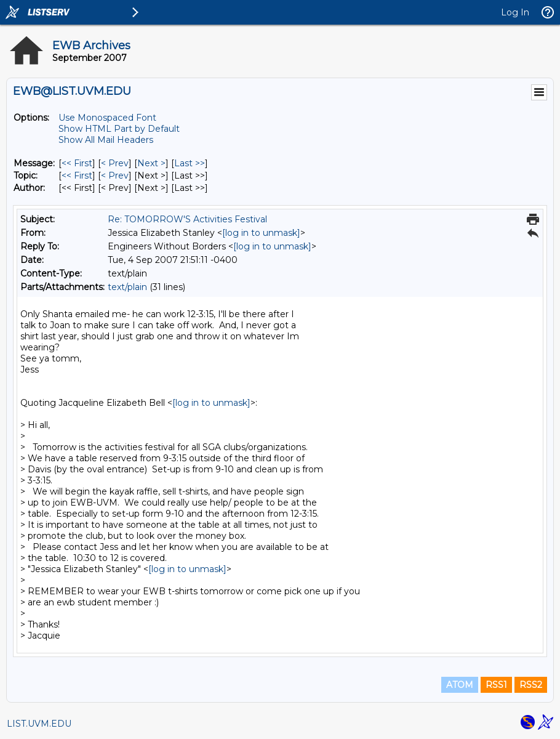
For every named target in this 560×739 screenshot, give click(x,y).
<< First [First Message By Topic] (77, 176)
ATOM (460, 685)
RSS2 (531, 685)
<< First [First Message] (77, 163)
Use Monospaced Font (107, 118)
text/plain (127, 287)
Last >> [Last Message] (190, 163)
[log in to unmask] (261, 233)
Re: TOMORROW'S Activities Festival (187, 219)
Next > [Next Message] (151, 163)
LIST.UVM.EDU (39, 724)
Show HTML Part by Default (119, 129)
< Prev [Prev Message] (115, 163)
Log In (515, 12)
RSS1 (496, 685)
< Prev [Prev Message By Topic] (115, 176)
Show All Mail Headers (106, 140)
